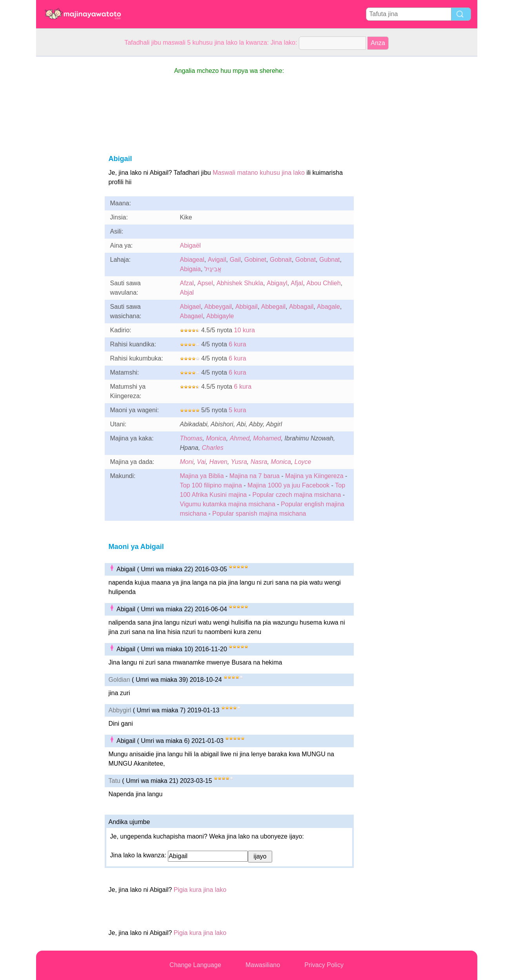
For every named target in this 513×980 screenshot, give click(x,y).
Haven (218, 462)
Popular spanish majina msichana (259, 514)
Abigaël (190, 245)
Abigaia (190, 269)
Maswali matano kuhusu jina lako (259, 173)
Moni (187, 462)
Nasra (259, 462)
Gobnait (281, 260)
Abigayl (277, 283)
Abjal (187, 293)
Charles (213, 448)
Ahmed (240, 438)
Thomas (191, 438)
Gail (235, 260)
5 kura (237, 410)
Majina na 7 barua (255, 476)
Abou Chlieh (323, 283)
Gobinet (255, 260)
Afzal (187, 283)
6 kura (237, 344)
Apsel (205, 283)
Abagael (192, 316)
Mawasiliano (263, 965)
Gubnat (329, 260)
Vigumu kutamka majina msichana (228, 504)
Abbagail (301, 307)
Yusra (239, 462)
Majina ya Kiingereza (314, 476)
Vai (201, 462)
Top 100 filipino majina (211, 485)
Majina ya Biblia (202, 476)
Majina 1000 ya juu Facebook (288, 485)
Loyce (303, 462)
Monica (216, 438)
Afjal (297, 283)
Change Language (195, 965)
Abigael (190, 307)
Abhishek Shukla (240, 283)
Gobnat (306, 260)
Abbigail (246, 307)
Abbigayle (220, 316)
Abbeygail (218, 307)
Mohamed (267, 438)
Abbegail (273, 307)
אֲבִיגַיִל (213, 269)
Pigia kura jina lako (200, 890)
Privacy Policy (324, 965)
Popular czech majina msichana (297, 495)
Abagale (328, 307)
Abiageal (192, 260)
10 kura (245, 330)
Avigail (217, 260)
